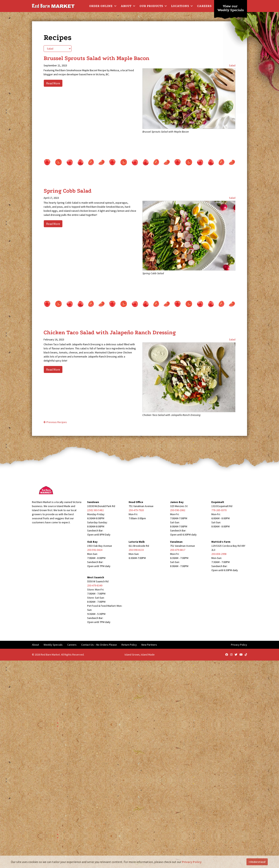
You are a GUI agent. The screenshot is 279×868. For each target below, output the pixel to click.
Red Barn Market (50, 655)
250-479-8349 (95, 585)
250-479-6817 (178, 550)
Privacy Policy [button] (192, 862)
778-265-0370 (219, 510)
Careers (204, 6)
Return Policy (129, 645)
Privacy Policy (239, 645)
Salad (232, 65)
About (128, 6)
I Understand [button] (257, 862)
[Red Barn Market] (53, 6)
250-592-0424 (95, 550)
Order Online (103, 6)
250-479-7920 (136, 510)
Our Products (153, 6)
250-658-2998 (219, 554)
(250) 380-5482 (95, 510)
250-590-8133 (136, 550)
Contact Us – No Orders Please (99, 645)
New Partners (149, 645)
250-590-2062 (178, 510)
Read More (53, 83)
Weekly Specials (53, 645)
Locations (182, 6)
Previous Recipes (55, 422)
